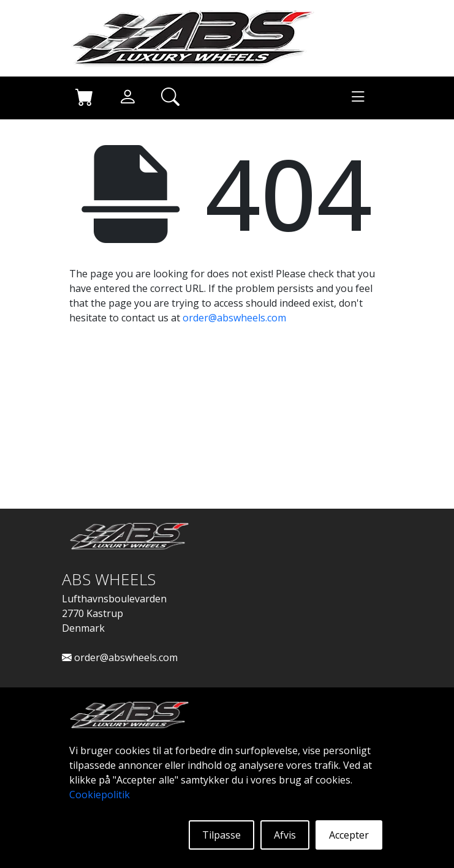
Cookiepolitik (100, 795)
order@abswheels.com (234, 318)
